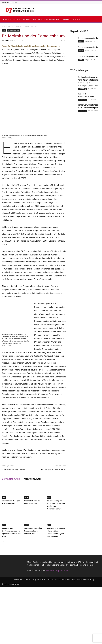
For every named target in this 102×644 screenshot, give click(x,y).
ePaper (76, 19)
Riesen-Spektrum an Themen (53, 527)
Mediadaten (52, 637)
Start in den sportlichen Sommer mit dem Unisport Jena (33, 588)
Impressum (18, 637)
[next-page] (8, 599)
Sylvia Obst (9, 40)
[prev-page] (4, 599)
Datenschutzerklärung (86, 637)
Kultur (16, 19)
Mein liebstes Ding (52, 19)
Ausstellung (82, 89)
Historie (26, 19)
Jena (10, 27)
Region (67, 19)
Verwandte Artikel (11, 536)
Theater (7, 19)
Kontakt (28, 637)
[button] (97, 19)
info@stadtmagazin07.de (57, 628)
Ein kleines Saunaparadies (13, 527)
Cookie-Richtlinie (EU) (67, 637)
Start (4, 27)
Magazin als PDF (39, 637)
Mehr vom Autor (33, 536)
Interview (37, 19)
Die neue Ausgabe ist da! (88, 38)
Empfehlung (82, 100)
